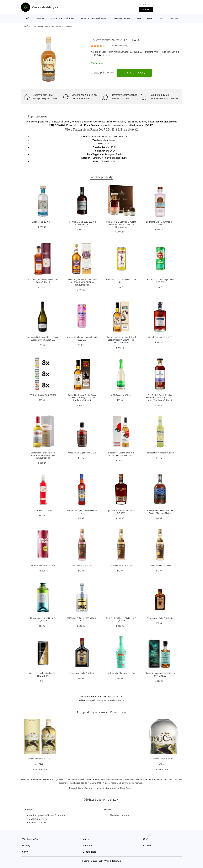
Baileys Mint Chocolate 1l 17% (121, 673)
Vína (139, 18)
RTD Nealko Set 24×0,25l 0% (43, 395)
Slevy (25, 852)
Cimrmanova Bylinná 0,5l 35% (82, 673)
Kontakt (147, 846)
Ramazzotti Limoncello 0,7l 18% (160, 453)
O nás (146, 839)
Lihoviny (40, 18)
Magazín (87, 839)
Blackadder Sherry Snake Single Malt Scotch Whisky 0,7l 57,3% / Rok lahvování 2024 (82, 398)
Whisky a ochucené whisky (94, 18)
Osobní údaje (89, 852)
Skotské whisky (122, 18)
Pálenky (175, 18)
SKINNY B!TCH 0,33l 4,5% (43, 566)
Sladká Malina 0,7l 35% (82, 566)
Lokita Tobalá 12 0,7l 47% (43, 222)
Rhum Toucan (167, 52)
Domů (26, 18)
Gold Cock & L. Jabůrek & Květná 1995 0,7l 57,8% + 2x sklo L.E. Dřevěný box (121, 224)
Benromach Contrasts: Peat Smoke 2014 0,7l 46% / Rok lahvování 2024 (43, 455)
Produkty (33, 26)
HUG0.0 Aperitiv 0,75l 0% (121, 395)
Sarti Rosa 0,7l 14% (43, 510)
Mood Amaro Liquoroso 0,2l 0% (82, 453)
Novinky (26, 846)
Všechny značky (30, 839)
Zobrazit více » (103, 55)
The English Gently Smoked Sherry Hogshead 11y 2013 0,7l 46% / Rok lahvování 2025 (160, 398)
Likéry (151, 18)
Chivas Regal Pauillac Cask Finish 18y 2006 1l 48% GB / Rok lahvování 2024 (82, 282)
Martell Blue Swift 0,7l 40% (160, 337)
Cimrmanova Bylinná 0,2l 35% (160, 618)
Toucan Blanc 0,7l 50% (163, 759)
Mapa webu (89, 846)
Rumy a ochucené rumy (62, 18)
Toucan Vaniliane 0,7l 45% (40, 759)
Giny (162, 18)
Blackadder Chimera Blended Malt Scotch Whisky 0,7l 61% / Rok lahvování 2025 (121, 340)
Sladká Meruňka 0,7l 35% (121, 566)
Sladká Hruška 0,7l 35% (160, 566)
